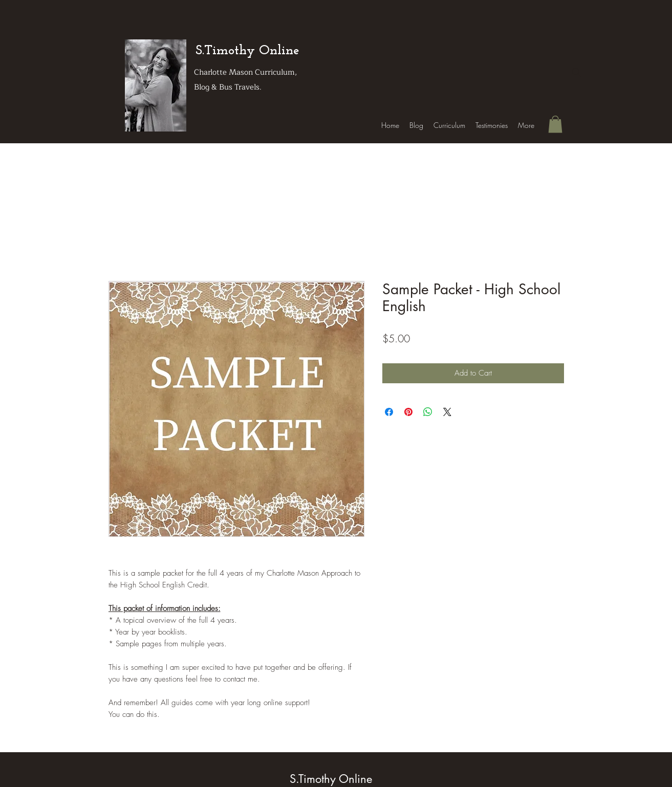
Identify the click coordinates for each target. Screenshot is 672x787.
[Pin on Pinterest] (408, 412)
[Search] (576, 72)
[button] (555, 124)
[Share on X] (447, 412)
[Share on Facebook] (389, 412)
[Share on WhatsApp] (428, 412)
